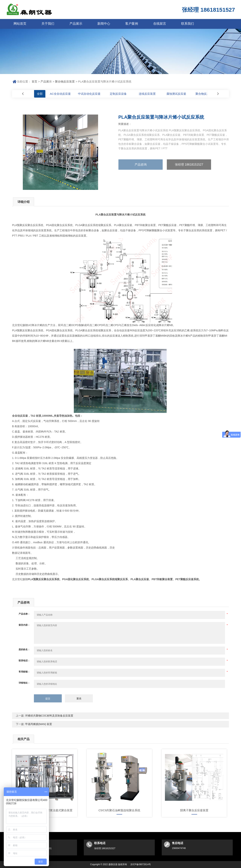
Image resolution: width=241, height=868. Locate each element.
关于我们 (48, 24)
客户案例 (132, 24)
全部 (40, 94)
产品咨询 (141, 165)
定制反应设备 (118, 94)
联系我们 (188, 24)
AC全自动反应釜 (60, 94)
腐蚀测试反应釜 (176, 94)
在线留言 (160, 24)
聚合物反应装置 (65, 81)
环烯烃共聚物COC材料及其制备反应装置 (49, 716)
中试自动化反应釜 (89, 94)
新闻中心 (104, 24)
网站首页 (20, 24)
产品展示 (76, 24)
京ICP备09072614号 (141, 864)
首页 (34, 81)
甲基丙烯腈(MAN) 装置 (38, 724)
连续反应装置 (147, 94)
